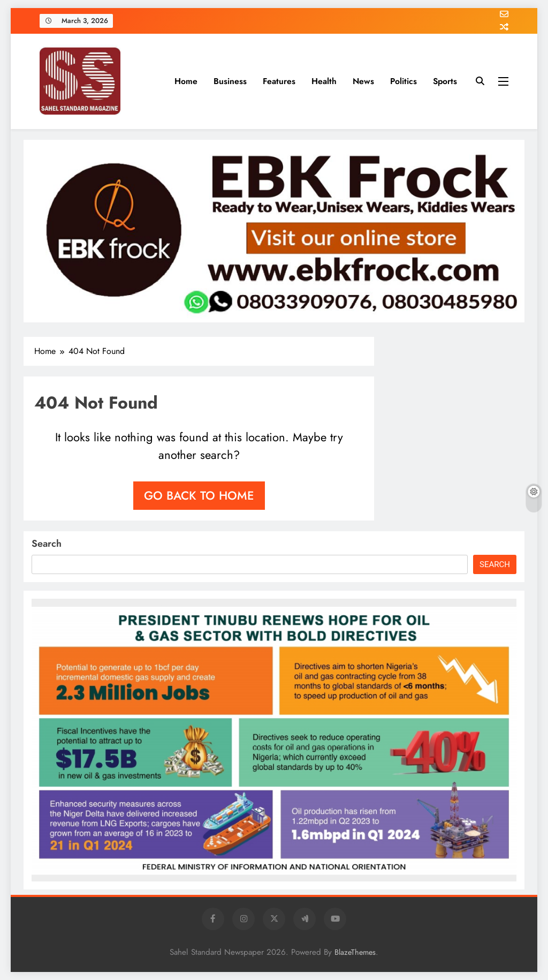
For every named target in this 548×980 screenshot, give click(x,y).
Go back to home (199, 495)
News (363, 81)
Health (324, 81)
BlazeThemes (355, 952)
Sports (445, 81)
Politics (404, 81)
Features (279, 81)
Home (186, 81)
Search (47, 544)
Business (230, 81)
